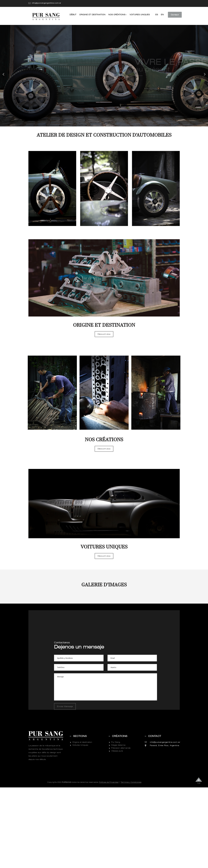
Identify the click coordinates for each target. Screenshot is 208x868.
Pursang (66, 863)
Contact (175, 15)
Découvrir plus (104, 334)
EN (162, 15)
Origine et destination (92, 15)
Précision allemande (121, 829)
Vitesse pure (117, 831)
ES (157, 15)
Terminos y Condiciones (131, 863)
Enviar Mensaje (65, 787)
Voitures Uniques (140, 15)
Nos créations (117, 15)
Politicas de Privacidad (109, 863)
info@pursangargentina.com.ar (47, 3)
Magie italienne (118, 826)
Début (73, 15)
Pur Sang (116, 823)
